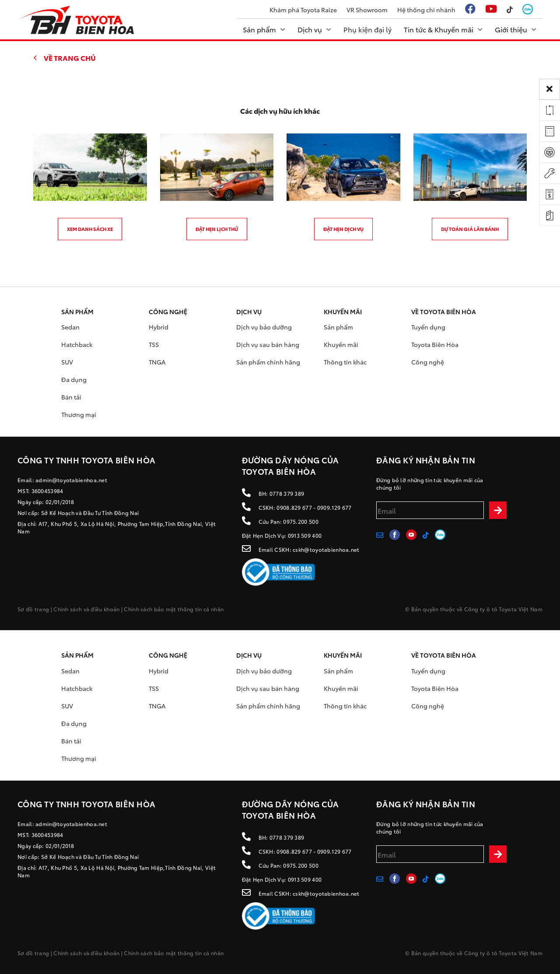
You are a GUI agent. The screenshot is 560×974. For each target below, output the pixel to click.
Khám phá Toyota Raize (303, 10)
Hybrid (159, 327)
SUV (67, 362)
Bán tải (71, 397)
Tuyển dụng (428, 327)
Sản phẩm (338, 327)
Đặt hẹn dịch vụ (343, 229)
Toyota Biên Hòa (435, 344)
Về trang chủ (70, 58)
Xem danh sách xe (90, 229)
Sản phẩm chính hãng (268, 362)
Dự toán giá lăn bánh (470, 229)
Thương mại (79, 414)
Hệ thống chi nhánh (426, 10)
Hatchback (77, 344)
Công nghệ (428, 362)
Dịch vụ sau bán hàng (268, 344)
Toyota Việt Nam (521, 609)
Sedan (70, 327)
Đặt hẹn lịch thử (217, 229)
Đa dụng (74, 379)
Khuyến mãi (341, 344)
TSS (154, 344)
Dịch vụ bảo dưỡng (264, 327)
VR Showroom (367, 10)
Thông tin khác (345, 362)
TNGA (157, 362)
